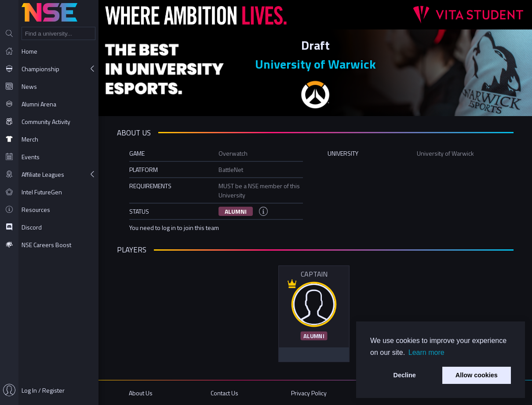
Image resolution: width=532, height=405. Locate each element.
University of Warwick (315, 64)
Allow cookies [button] (477, 375)
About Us (141, 393)
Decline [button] (405, 375)
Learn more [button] (426, 352)
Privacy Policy (309, 393)
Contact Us (224, 393)
